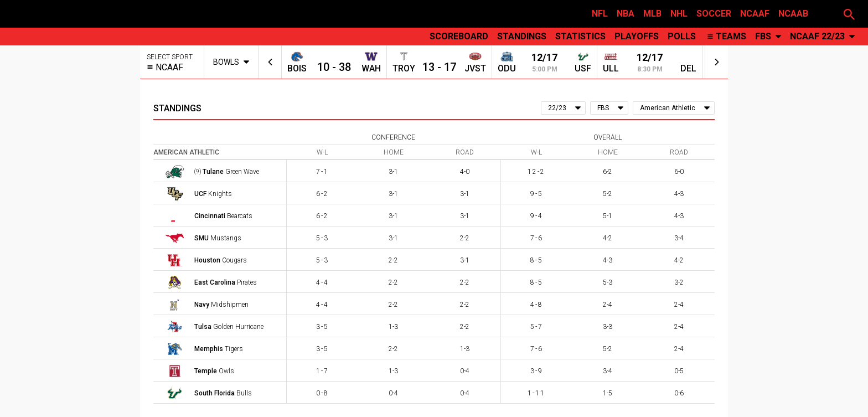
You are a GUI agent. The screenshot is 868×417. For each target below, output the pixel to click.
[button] (849, 14)
